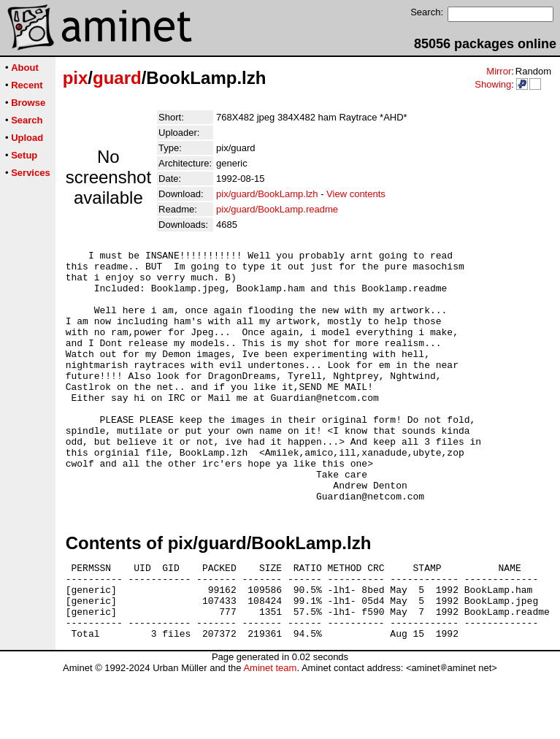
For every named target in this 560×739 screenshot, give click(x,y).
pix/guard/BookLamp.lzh (267, 194)
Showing (493, 84)
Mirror (499, 71)
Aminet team (270, 734)
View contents (356, 194)
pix (76, 78)
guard (117, 78)
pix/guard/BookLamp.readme (277, 209)
